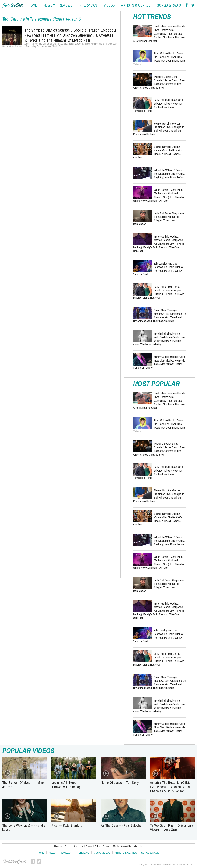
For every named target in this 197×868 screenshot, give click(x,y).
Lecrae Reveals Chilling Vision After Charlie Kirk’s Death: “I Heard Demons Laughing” (157, 152)
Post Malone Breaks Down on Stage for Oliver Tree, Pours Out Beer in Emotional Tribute (159, 59)
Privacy (89, 846)
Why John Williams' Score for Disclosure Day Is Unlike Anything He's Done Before (170, 174)
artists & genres (136, 5)
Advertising (138, 846)
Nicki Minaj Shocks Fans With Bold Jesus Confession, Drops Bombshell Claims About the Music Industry (159, 339)
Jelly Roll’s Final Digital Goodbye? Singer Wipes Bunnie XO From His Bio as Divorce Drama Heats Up (159, 292)
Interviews (82, 853)
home (33, 5)
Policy (97, 846)
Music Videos (102, 853)
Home (41, 853)
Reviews (65, 853)
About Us (58, 846)
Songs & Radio (150, 853)
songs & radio (169, 5)
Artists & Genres (126, 853)
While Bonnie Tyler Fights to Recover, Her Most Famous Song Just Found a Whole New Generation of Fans (158, 195)
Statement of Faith (111, 846)
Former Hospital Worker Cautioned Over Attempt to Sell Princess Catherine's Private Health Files (159, 129)
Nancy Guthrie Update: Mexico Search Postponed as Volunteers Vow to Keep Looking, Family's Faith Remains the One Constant (159, 244)
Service (68, 846)
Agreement (78, 846)
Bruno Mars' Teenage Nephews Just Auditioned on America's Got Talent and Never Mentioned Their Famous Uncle (159, 315)
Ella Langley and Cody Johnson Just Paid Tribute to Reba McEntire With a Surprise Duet (158, 269)
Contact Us (126, 846)
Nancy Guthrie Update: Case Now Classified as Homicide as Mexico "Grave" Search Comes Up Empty (159, 362)
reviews (66, 5)
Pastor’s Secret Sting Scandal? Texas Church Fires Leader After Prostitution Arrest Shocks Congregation (159, 82)
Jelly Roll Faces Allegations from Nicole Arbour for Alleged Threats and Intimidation (159, 219)
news (48, 5)
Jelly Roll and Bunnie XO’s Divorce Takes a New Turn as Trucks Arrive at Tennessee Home (158, 105)
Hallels (13, 5)
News (52, 853)
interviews (88, 5)
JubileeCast (14, 862)
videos (109, 5)
